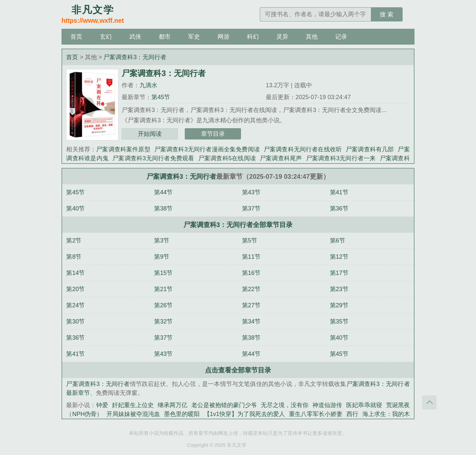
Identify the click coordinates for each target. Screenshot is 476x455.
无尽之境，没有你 (285, 405)
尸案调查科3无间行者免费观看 (153, 158)
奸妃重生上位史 (133, 405)
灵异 (282, 37)
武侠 (135, 37)
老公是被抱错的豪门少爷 (224, 405)
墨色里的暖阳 (182, 414)
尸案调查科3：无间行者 (135, 57)
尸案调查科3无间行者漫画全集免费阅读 (207, 149)
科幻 (253, 37)
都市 (165, 37)
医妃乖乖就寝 (364, 405)
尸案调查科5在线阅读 (227, 158)
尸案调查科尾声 (281, 158)
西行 (352, 414)
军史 (194, 37)
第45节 (161, 97)
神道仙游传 (327, 405)
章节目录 (213, 134)
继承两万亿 (173, 405)
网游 (223, 37)
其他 (312, 37)
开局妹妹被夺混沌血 (133, 414)
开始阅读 (150, 134)
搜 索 (387, 15)
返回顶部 (429, 402)
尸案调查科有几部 (370, 149)
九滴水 (148, 85)
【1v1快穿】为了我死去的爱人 (244, 414)
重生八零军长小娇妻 (316, 414)
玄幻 (106, 37)
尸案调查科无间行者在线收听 (303, 149)
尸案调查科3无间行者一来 (341, 158)
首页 (76, 37)
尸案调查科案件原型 (123, 149)
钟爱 (102, 405)
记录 (341, 37)
